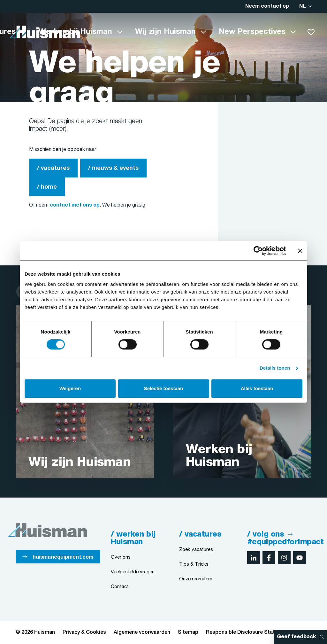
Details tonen (275, 368)
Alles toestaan (257, 388)
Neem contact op (267, 6)
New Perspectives (252, 32)
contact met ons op (75, 205)
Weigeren (70, 388)
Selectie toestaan (164, 388)
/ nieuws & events (113, 168)
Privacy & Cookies (84, 632)
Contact (120, 587)
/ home (47, 187)
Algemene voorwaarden (142, 632)
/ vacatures (53, 168)
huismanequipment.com (63, 557)
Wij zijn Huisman (165, 32)
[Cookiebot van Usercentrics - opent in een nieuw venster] (258, 251)
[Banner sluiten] (300, 251)
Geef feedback (297, 637)
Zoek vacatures (196, 550)
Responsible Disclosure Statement (248, 632)
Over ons (121, 557)
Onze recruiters (196, 579)
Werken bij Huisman (75, 32)
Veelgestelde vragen (133, 572)
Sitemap (188, 632)
